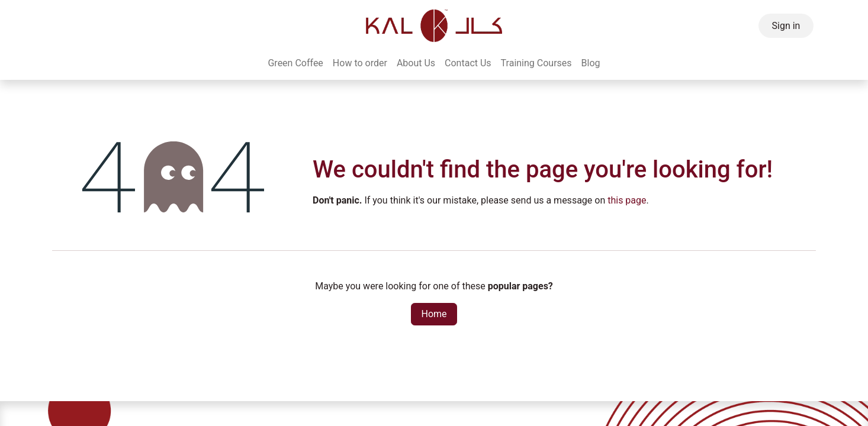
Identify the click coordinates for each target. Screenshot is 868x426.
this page (627, 200)
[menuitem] (295, 63)
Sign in (786, 26)
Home (434, 314)
